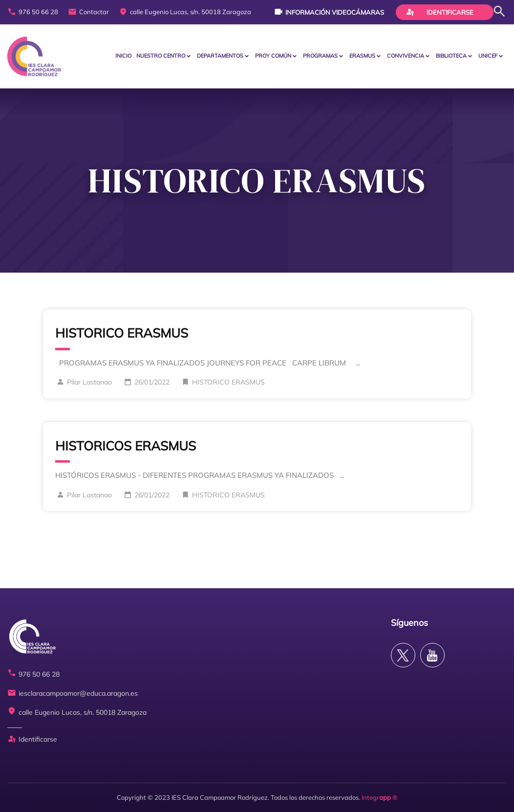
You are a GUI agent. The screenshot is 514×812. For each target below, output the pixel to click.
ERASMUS (362, 56)
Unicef (488, 56)
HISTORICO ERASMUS (122, 333)
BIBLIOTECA (451, 56)
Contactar (88, 12)
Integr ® (380, 797)
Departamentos (220, 56)
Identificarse (440, 12)
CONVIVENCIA (406, 56)
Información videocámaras (329, 12)
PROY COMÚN (273, 56)
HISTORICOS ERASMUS (126, 446)
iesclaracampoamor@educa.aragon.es (73, 694)
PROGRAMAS (320, 56)
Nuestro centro (161, 56)
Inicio (123, 56)
